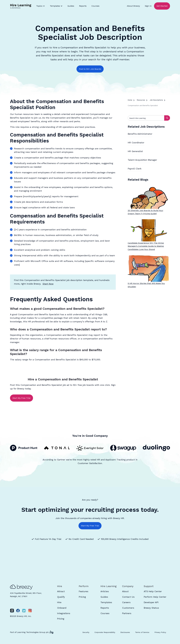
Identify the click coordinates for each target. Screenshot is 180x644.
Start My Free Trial (21, 398)
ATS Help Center (153, 591)
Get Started (162, 6)
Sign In (148, 6)
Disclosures (125, 632)
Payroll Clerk (135, 169)
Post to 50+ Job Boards (90, 69)
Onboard (62, 608)
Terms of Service (142, 632)
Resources (141, 100)
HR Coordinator (136, 143)
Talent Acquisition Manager (142, 160)
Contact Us (128, 597)
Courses (95, 6)
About (125, 591)
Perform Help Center (155, 597)
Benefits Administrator (140, 134)
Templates (106, 602)
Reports (83, 6)
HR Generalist (135, 151)
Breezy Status (151, 608)
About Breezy (133, 6)
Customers (128, 608)
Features (83, 591)
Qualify (61, 597)
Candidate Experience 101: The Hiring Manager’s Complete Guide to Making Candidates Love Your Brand (146, 246)
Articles (105, 591)
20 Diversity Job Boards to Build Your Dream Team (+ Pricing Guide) (145, 212)
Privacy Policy (160, 632)
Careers (126, 602)
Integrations (64, 613)
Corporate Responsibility (105, 632)
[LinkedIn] (24, 611)
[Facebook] (18, 611)
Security (86, 632)
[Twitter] (12, 611)
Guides (71, 6)
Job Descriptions (156, 100)
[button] (41, 6)
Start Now (48, 284)
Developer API (151, 602)
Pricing (61, 619)
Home (130, 100)
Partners (127, 613)
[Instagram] (30, 611)
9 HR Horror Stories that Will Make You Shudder (146, 285)
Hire (59, 602)
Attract (61, 591)
